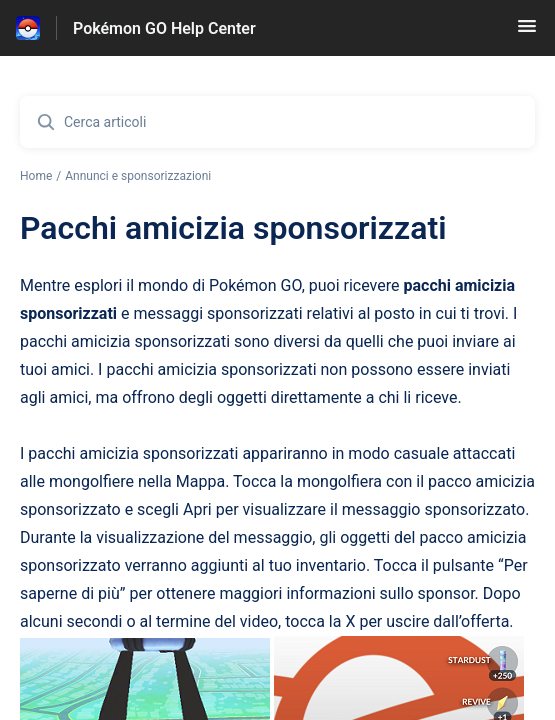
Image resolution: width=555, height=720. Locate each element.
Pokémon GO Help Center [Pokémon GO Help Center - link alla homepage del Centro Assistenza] (164, 28)
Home (36, 176)
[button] (527, 32)
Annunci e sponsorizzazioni (138, 176)
